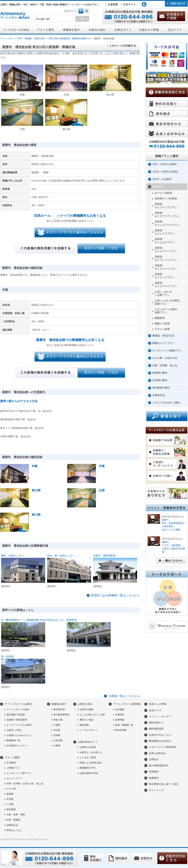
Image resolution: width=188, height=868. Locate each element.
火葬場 (57, 746)
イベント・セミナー (160, 716)
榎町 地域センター (12, 556)
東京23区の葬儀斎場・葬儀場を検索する (70, 38)
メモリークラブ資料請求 (162, 747)
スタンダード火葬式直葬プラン (166, 311)
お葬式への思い (15, 730)
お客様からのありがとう (19, 735)
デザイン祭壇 (162, 329)
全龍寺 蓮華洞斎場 (104, 556)
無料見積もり (156, 723)
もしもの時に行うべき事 (92, 715)
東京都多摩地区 (61, 715)
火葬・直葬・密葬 (16, 815)
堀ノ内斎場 (7, 657)
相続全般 (84, 725)
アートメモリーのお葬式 (18, 704)
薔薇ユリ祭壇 (162, 324)
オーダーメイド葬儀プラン (167, 351)
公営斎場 (58, 740)
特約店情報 (121, 730)
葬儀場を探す (59, 704)
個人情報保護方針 (159, 765)
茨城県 (57, 735)
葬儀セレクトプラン (164, 343)
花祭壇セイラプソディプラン (167, 214)
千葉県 (57, 725)
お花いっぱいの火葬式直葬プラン (167, 302)
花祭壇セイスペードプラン (166, 267)
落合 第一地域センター (61, 556)
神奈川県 (58, 720)
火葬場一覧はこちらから (124, 696)
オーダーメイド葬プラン (19, 773)
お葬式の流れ (85, 704)
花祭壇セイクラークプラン (166, 285)
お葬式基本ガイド (88, 742)
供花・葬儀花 (13, 820)
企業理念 (120, 715)
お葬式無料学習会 (89, 773)
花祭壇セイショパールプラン (167, 223)
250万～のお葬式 (162, 179)
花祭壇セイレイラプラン (165, 232)
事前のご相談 (87, 720)
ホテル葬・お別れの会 (165, 358)
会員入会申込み (157, 753)
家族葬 (10, 794)
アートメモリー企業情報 (127, 704)
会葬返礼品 (159, 395)
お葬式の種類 (87, 709)
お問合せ (154, 759)
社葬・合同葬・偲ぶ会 (165, 365)
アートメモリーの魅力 (18, 709)
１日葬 (10, 804)
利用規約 (154, 772)
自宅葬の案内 (160, 380)
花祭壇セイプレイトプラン (166, 258)
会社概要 (120, 709)
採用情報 (120, 720)
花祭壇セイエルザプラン (165, 241)
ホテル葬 (11, 789)
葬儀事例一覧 (13, 740)
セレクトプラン (15, 778)
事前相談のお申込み (160, 741)
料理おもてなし (15, 830)
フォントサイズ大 (87, 11)
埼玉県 (57, 730)
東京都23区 (59, 709)
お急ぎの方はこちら (160, 735)
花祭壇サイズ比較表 (166, 198)
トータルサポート (89, 730)
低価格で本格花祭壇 (17, 720)
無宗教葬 (11, 809)
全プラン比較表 (163, 193)
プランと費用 (12, 757)
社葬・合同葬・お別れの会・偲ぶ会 (25, 784)
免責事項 (154, 778)
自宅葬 (10, 799)
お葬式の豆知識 (88, 747)
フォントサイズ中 (81, 11)
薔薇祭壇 (160, 318)
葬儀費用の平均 (88, 768)
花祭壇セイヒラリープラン (166, 250)
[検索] (53, 19)
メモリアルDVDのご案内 (166, 403)
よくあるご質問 (88, 758)
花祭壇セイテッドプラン (165, 276)
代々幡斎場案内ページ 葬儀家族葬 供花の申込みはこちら (33, 620)
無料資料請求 (156, 729)
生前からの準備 (157, 704)
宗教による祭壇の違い (91, 763)
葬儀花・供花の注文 (164, 336)
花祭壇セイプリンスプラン (166, 206)
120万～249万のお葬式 (165, 172)
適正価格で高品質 (16, 715)
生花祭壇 (157, 187)
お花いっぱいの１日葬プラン (163, 293)
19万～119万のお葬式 (165, 164)
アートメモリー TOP (11, 38)
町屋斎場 (72, 620)
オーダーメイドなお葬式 (19, 725)
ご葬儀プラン (13, 768)
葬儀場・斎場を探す (35, 38)
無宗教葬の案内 (161, 388)
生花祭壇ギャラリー (17, 746)
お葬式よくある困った (91, 752)
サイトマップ (156, 790)
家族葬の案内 (160, 373)
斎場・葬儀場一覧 (124, 725)
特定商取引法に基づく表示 (164, 784)
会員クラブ (155, 710)
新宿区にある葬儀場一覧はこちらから (116, 595)
